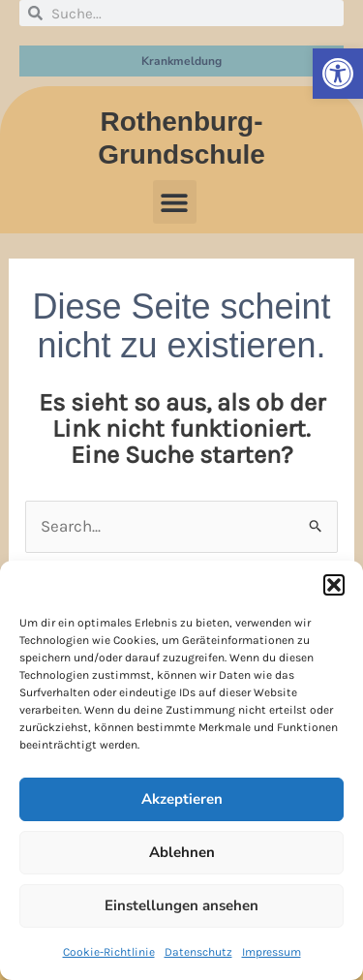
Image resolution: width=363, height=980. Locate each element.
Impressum (272, 952)
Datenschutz (198, 952)
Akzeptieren (182, 799)
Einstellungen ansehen (181, 905)
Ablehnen (182, 852)
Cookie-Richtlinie (109, 952)
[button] (338, 74)
